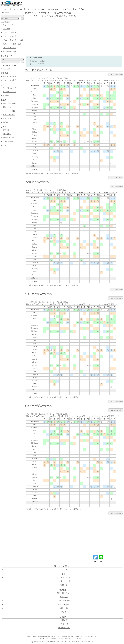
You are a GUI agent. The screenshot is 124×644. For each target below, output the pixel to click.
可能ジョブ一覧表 (10, 33)
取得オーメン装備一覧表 (12, 44)
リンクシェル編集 (10, 52)
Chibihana (35, 107)
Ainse (35, 89)
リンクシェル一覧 (18, 9)
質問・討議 (7, 119)
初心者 (5, 122)
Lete (35, 148)
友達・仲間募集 (9, 115)
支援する (6, 130)
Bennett (35, 135)
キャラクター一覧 (10, 92)
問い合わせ (7, 134)
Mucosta (35, 141)
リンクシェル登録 (10, 80)
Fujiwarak (35, 92)
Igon (35, 117)
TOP (6, 9)
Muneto (35, 169)
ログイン (6, 69)
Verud (34, 160)
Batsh (35, 95)
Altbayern (35, 166)
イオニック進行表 (10, 36)
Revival (35, 123)
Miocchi (35, 138)
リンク (5, 145)
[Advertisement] (74, 35)
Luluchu (35, 126)
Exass (35, 144)
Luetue (35, 110)
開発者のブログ (9, 138)
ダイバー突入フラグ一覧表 (75, 9)
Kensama (35, 151)
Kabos (35, 132)
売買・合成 (7, 107)
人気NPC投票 (8, 141)
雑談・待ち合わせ (10, 103)
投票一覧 (6, 96)
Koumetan (35, 101)
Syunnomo (35, 104)
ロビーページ (8, 25)
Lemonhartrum (35, 86)
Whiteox (35, 129)
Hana (35, 98)
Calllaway (35, 157)
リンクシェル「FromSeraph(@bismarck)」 (45, 9)
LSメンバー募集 (9, 111)
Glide (34, 120)
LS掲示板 (6, 29)
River (34, 114)
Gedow (35, 154)
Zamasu (35, 163)
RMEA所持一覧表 (10, 48)
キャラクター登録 (10, 76)
